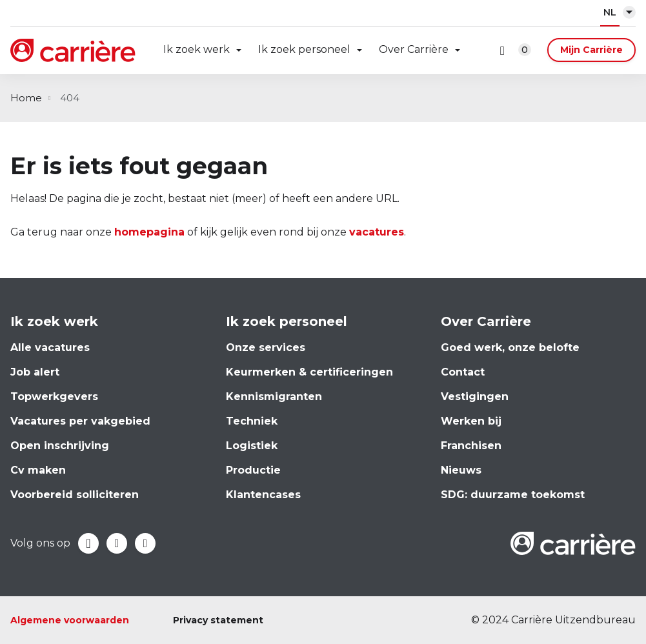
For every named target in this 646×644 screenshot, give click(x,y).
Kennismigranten (274, 397)
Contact (463, 372)
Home (26, 98)
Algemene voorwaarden (70, 620)
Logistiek (252, 446)
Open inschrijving (60, 446)
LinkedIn (117, 543)
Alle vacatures (50, 347)
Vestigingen (475, 397)
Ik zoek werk (197, 49)
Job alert (35, 372)
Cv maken (38, 470)
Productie (253, 470)
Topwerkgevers (54, 397)
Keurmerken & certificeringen (309, 372)
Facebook (88, 543)
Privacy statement (218, 620)
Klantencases (263, 495)
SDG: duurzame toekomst (513, 495)
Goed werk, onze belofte (510, 347)
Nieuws (461, 470)
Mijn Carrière (591, 50)
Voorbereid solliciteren (75, 495)
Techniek (252, 421)
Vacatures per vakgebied (80, 421)
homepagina (149, 232)
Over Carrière (414, 49)
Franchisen (471, 446)
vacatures (377, 232)
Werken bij (471, 421)
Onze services (266, 347)
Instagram (145, 543)
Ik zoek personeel (304, 49)
